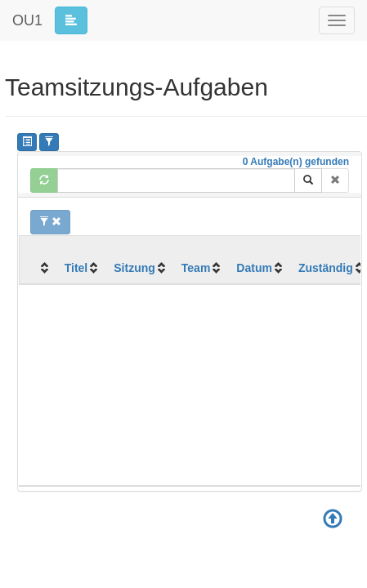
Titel (76, 268)
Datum (254, 268)
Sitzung (134, 268)
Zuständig (326, 268)
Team (196, 268)
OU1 (27, 20)
